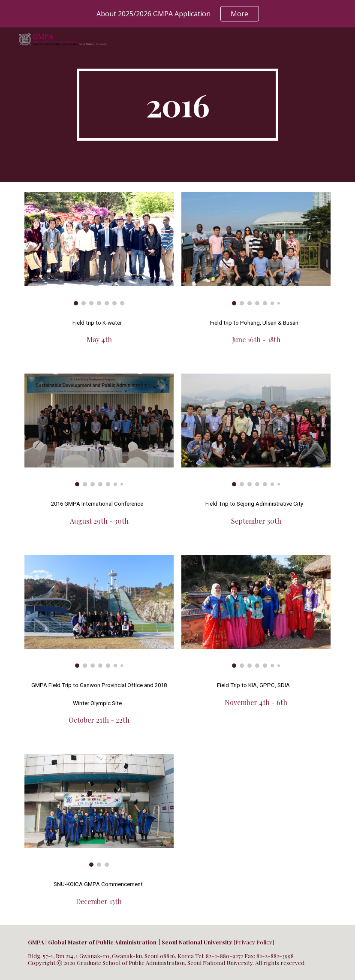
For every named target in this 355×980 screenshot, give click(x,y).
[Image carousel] (99, 249)
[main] (177, 105)
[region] (177, 14)
